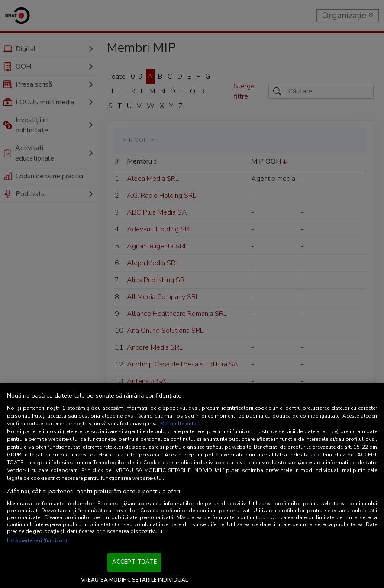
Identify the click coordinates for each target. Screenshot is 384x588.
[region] (192, 486)
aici (315, 455)
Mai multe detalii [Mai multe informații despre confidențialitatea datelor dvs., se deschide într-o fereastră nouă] (181, 424)
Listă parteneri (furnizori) (37, 540)
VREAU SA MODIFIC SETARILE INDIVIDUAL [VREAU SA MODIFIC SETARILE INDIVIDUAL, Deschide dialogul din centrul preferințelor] (134, 580)
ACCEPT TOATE (135, 562)
